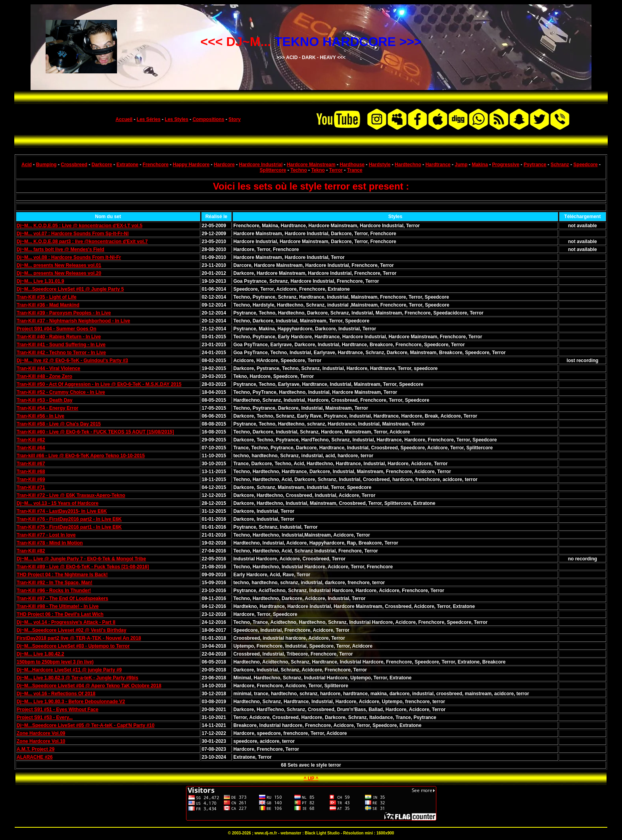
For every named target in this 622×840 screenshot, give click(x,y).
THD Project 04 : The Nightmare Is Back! (62, 575)
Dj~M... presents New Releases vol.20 (59, 273)
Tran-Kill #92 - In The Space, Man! (55, 583)
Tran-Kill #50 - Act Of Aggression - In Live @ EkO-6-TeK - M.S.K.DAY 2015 (99, 384)
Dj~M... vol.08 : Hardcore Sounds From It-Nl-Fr (69, 257)
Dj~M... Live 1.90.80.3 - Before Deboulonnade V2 (71, 702)
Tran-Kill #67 (31, 464)
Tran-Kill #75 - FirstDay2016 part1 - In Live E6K (69, 527)
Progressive (506, 165)
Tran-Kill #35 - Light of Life (47, 297)
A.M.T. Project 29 (36, 749)
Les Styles (176, 119)
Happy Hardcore (191, 165)
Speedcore (585, 165)
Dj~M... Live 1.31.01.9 (40, 281)
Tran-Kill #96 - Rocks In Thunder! (54, 591)
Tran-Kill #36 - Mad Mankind (48, 305)
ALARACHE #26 (35, 757)
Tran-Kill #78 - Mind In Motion (50, 543)
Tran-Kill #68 (31, 472)
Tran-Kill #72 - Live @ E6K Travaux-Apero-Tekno (71, 495)
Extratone (127, 165)
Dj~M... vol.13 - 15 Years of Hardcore (58, 503)
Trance (355, 170)
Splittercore (273, 170)
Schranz (560, 165)
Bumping (46, 165)
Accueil (124, 119)
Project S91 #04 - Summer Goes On (57, 329)
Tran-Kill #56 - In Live (40, 416)
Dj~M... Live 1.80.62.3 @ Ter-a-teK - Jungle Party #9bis (78, 678)
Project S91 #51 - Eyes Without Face (58, 710)
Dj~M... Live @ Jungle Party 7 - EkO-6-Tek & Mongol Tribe (81, 559)
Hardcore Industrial (261, 165)
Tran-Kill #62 (31, 440)
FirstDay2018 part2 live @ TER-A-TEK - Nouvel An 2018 (79, 638)
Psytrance (535, 165)
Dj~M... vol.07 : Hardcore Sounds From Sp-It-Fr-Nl (73, 234)
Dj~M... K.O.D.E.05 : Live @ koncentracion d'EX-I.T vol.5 (80, 226)
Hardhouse (352, 165)
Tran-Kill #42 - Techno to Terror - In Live (61, 353)
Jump (461, 165)
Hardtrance (438, 165)
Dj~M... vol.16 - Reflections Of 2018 (56, 694)
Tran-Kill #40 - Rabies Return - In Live (59, 337)
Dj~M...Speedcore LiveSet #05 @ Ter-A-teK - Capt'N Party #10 (85, 725)
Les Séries (149, 119)
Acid (27, 165)
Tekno (318, 170)
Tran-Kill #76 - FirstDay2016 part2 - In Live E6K (69, 519)
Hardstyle (380, 165)
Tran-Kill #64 (31, 448)
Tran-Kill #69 (31, 479)
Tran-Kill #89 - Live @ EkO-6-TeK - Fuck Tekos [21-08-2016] (83, 567)
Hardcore (224, 165)
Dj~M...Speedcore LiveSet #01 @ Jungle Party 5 (70, 289)
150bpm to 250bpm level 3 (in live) (55, 662)
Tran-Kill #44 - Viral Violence (48, 368)
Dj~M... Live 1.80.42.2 (40, 654)
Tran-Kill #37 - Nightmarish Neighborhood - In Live (73, 321)
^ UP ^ (311, 779)
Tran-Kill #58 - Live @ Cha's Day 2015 (59, 424)
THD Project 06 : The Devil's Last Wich (60, 614)
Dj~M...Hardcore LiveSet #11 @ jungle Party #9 (69, 670)
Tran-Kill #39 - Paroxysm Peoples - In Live (64, 313)
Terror (336, 170)
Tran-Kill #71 (31, 487)
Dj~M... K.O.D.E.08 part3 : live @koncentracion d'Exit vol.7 (82, 242)
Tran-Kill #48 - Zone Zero (44, 376)
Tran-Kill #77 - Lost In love (46, 535)
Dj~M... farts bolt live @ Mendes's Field (60, 249)
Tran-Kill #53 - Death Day (45, 400)
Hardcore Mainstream (311, 165)
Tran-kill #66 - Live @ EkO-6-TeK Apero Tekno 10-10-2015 (81, 456)
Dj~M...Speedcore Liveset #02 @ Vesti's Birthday (71, 630)
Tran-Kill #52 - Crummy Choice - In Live (61, 392)
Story (235, 119)
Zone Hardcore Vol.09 (41, 733)
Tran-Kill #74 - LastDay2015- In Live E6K (62, 511)
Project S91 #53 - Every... (45, 717)
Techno (299, 170)
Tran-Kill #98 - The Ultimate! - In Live (58, 606)
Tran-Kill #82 (31, 551)
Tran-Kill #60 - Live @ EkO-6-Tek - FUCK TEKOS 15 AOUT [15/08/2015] (95, 432)
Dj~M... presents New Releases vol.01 (59, 265)
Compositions (208, 119)
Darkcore (102, 165)
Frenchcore (155, 165)
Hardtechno (408, 165)
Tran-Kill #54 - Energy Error (47, 408)
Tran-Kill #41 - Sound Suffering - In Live (61, 345)
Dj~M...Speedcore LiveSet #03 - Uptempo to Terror (73, 646)
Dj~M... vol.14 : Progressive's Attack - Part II (66, 622)
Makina (480, 165)
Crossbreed (74, 165)
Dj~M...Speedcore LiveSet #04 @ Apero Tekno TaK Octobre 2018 (89, 686)
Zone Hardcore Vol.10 (41, 741)
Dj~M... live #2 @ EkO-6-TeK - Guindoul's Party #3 (72, 361)
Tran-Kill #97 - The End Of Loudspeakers (62, 598)
